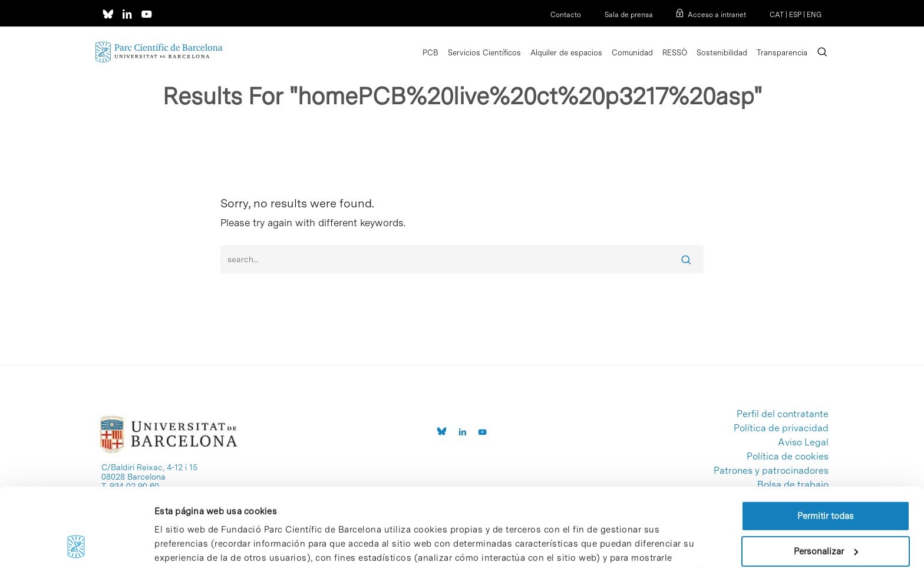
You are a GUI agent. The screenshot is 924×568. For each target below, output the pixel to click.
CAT (777, 15)
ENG (814, 15)
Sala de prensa (629, 15)
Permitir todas (826, 442)
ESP (795, 15)
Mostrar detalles (188, 545)
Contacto (566, 15)
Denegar (826, 513)
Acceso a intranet (717, 15)
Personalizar (826, 477)
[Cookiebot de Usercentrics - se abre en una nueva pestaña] (76, 545)
